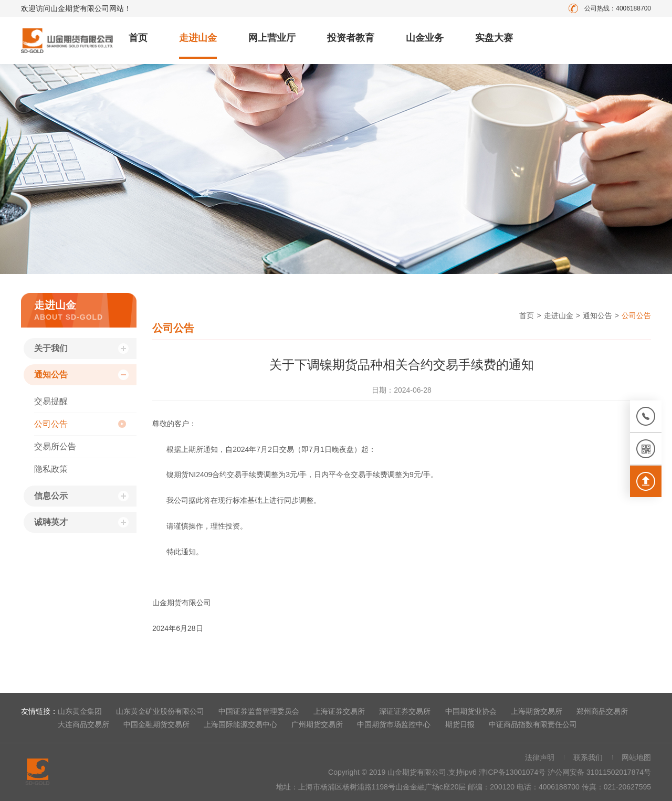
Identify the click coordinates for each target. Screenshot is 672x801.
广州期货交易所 (317, 724)
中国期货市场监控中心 (394, 724)
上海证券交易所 (339, 711)
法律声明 (540, 757)
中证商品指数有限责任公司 (533, 724)
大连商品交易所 (83, 724)
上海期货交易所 (537, 711)
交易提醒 (51, 401)
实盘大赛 (494, 38)
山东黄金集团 (80, 711)
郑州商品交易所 (602, 711)
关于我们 (51, 348)
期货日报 (460, 724)
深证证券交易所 (405, 711)
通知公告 (51, 375)
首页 (138, 38)
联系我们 (588, 757)
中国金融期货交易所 (156, 724)
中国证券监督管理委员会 (259, 711)
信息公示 (51, 496)
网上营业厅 (272, 38)
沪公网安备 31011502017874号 (599, 772)
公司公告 (51, 424)
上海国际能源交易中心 (240, 724)
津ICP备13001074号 (513, 772)
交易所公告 (55, 446)
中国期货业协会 (471, 711)
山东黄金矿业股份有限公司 (160, 711)
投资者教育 (351, 38)
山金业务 (425, 38)
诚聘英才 (51, 522)
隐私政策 (51, 469)
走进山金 (198, 38)
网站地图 (636, 757)
